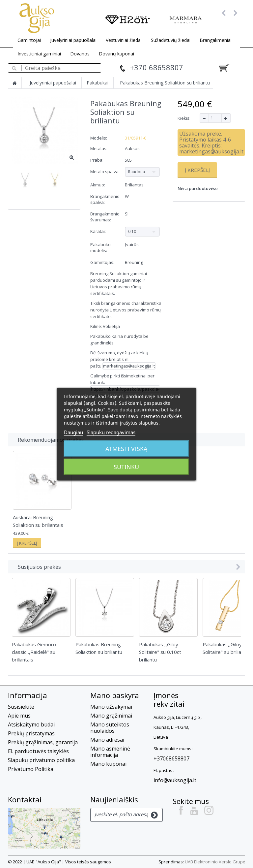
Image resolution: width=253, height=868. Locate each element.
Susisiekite (21, 707)
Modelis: (99, 138)
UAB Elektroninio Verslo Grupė (215, 862)
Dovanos (80, 54)
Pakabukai (98, 83)
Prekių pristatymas (31, 733)
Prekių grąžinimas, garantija (43, 742)
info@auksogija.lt (175, 780)
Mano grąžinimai (111, 716)
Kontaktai (25, 799)
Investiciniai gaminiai (39, 54)
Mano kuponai (108, 764)
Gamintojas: (102, 262)
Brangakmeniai (216, 40)
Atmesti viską (126, 449)
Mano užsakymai (111, 707)
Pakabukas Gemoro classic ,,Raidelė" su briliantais (34, 652)
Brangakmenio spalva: (105, 199)
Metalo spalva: (105, 172)
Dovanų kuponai (116, 54)
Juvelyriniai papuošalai (73, 40)
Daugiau (73, 432)
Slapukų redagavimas (111, 432)
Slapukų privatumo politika (41, 760)
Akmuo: (98, 185)
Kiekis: (184, 118)
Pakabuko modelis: (100, 247)
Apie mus (19, 716)
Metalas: (99, 148)
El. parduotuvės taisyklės (38, 751)
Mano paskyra (115, 695)
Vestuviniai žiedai (124, 40)
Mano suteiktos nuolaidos (110, 728)
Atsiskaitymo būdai (31, 724)
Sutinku (126, 467)
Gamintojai (29, 40)
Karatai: (98, 231)
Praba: (97, 160)
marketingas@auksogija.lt (129, 366)
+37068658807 (171, 758)
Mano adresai (107, 740)
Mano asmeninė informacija (110, 752)
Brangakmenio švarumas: (105, 217)
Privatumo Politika (31, 769)
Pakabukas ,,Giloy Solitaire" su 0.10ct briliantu (160, 652)
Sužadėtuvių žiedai (171, 40)
